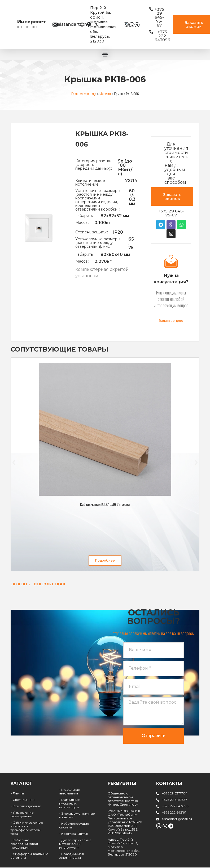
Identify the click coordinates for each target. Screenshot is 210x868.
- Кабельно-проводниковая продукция (24, 846)
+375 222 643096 (175, 808)
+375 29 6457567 (175, 802)
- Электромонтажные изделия (77, 818)
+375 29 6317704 (175, 796)
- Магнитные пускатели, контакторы (69, 806)
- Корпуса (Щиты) (74, 836)
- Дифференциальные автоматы (29, 858)
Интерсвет (32, 22)
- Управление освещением (22, 817)
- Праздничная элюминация (71, 858)
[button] (14, 462)
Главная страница (84, 93)
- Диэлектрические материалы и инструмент (75, 846)
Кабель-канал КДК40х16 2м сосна (105, 504)
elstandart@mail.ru (78, 24)
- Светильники (23, 802)
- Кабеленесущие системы (74, 828)
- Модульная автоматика (70, 794)
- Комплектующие (26, 808)
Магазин (105, 93)
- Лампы (17, 796)
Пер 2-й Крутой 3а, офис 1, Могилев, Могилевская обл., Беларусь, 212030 (103, 24)
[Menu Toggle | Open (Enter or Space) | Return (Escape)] (105, 54)
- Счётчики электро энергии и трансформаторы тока (27, 830)
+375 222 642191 (174, 815)
